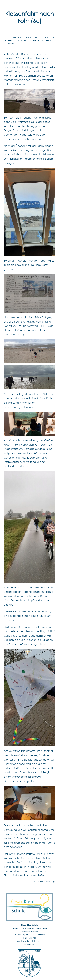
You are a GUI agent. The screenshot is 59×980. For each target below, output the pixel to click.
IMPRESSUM (29, 944)
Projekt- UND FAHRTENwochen (34, 40)
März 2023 (9, 44)
